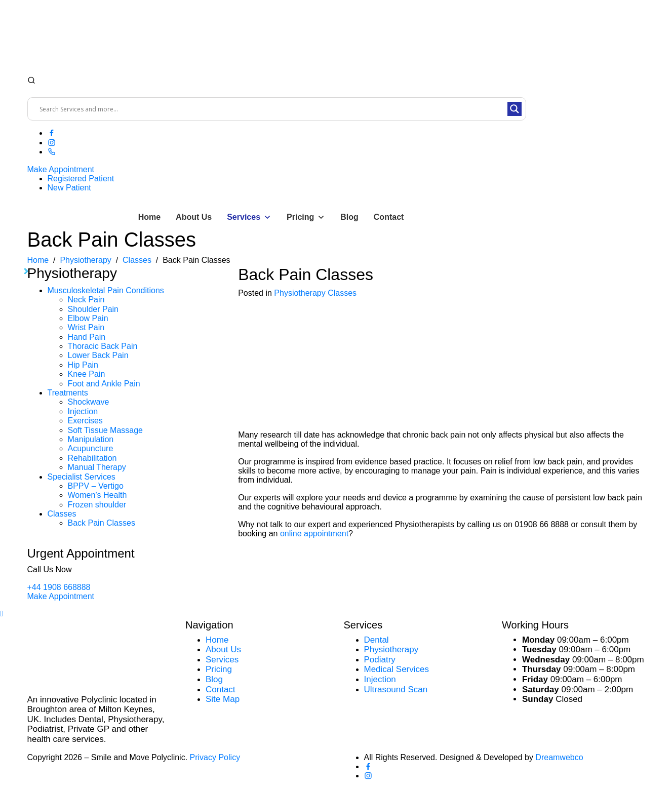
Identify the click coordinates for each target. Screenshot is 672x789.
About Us (194, 217)
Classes (62, 514)
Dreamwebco (559, 757)
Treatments (68, 393)
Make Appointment (61, 169)
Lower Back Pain (98, 355)
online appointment (314, 534)
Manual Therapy (97, 467)
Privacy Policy (215, 757)
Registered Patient (81, 179)
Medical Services (397, 669)
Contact (389, 217)
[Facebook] (52, 133)
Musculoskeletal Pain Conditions (106, 290)
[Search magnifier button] (515, 109)
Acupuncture (91, 448)
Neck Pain (86, 300)
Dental (377, 640)
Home (149, 217)
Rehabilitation (92, 458)
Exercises (85, 421)
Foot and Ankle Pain (104, 384)
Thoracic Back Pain (103, 346)
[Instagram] (52, 143)
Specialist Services (82, 477)
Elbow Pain (88, 318)
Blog (349, 217)
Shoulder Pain (93, 309)
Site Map (223, 699)
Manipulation (91, 439)
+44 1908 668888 (59, 587)
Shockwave (89, 402)
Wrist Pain (86, 327)
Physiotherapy (300, 293)
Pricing (306, 217)
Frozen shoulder (97, 505)
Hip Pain (83, 365)
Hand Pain (87, 337)
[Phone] (52, 152)
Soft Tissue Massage (106, 430)
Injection (83, 411)
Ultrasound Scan (396, 689)
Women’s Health (97, 495)
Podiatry (380, 660)
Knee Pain (87, 374)
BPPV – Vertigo (96, 486)
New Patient (69, 188)
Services (249, 217)
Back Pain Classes (102, 523)
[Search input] (272, 109)
